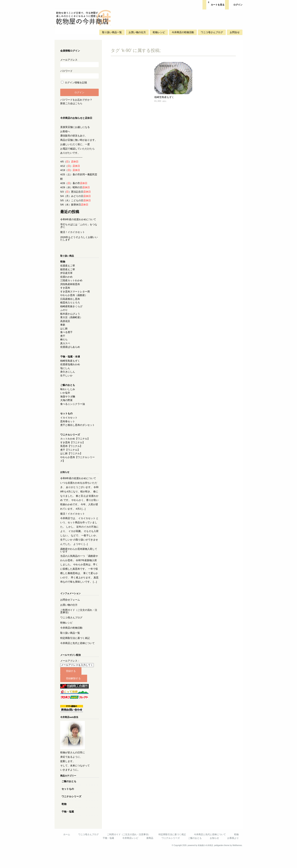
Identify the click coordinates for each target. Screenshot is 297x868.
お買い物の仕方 (136, 32)
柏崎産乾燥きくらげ (72, 311)
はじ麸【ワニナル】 (72, 458)
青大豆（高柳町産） (72, 322)
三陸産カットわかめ (72, 285)
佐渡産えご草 (69, 270)
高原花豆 (66, 325)
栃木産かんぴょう (71, 318)
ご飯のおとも (70, 798)
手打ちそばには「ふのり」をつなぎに (79, 230)
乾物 (65, 821)
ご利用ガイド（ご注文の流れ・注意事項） (79, 628)
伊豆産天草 (68, 277)
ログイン (237, 5)
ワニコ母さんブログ (211, 32)
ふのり (65, 314)
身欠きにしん (69, 376)
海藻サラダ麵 (69, 401)
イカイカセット (70, 422)
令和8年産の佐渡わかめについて (79, 224)
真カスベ (66, 347)
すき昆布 (66, 292)
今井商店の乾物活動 (182, 32)
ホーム (66, 851)
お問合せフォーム (71, 617)
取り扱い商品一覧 (111, 32)
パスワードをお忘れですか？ (77, 100)
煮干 (64, 340)
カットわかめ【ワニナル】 (76, 443)
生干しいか (68, 380)
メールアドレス (79, 63)
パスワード (79, 74)
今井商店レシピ (129, 855)
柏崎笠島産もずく (163, 97)
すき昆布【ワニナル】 (74, 447)
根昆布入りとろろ (71, 307)
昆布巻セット (69, 426)
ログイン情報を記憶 (75, 83)
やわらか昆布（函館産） (75, 299)
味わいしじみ (69, 393)
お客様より (232, 855)
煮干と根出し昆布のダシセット (79, 429)
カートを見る (215, 3)
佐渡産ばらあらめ (71, 351)
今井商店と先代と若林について (79, 660)
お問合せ (234, 32)
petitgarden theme (221, 862)
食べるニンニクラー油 (74, 408)
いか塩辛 (66, 397)
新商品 (149, 855)
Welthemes (236, 862)
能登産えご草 (69, 274)
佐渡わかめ (68, 281)
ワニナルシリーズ (73, 814)
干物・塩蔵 (69, 829)
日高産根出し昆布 (71, 303)
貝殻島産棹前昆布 (71, 288)
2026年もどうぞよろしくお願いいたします (79, 243)
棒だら (65, 344)
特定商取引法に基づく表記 (76, 655)
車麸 (64, 329)
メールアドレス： (71, 678)
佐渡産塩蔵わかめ (71, 369)
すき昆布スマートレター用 (76, 296)
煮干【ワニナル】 (71, 454)
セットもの (69, 806)
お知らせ (213, 855)
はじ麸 (65, 333)
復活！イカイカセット (74, 236)
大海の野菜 (68, 404)
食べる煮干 (68, 336)
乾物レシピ (158, 32)
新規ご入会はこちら (72, 103)
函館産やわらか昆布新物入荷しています (79, 563)
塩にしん (66, 372)
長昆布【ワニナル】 (72, 450)
